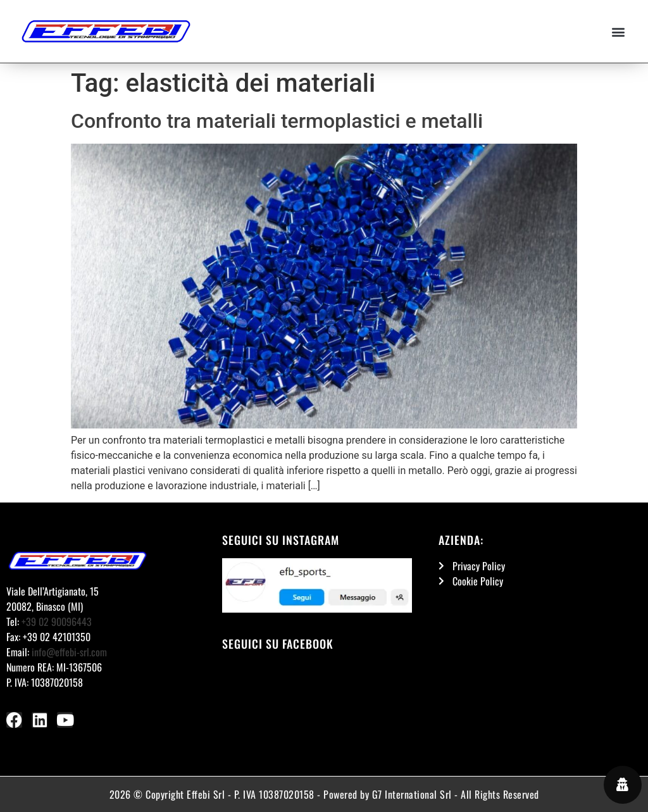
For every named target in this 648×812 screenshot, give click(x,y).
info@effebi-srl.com (69, 652)
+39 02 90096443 (57, 621)
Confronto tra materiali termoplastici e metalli (277, 121)
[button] (619, 31)
